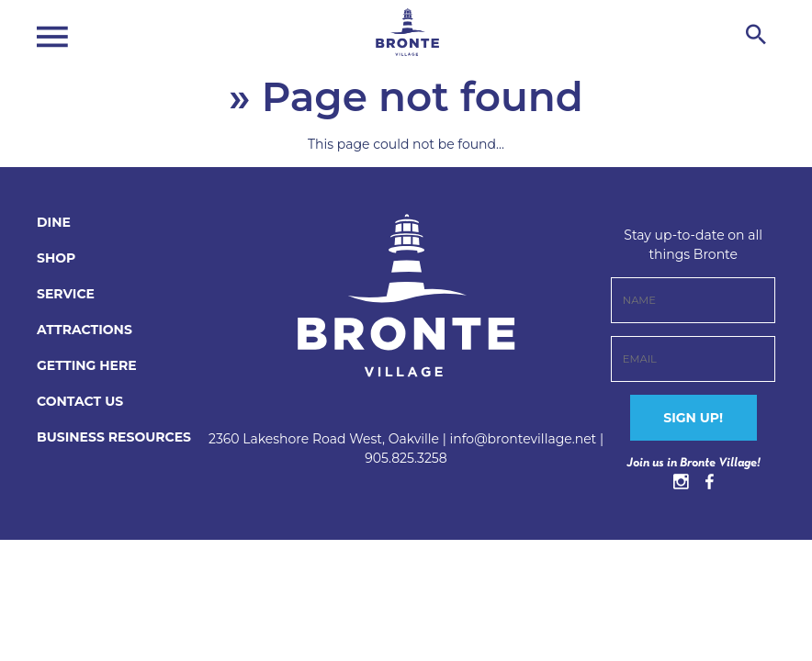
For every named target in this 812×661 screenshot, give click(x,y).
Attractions (85, 330)
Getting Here (87, 365)
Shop (56, 258)
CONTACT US (80, 401)
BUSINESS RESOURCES (114, 437)
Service (66, 294)
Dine (54, 222)
